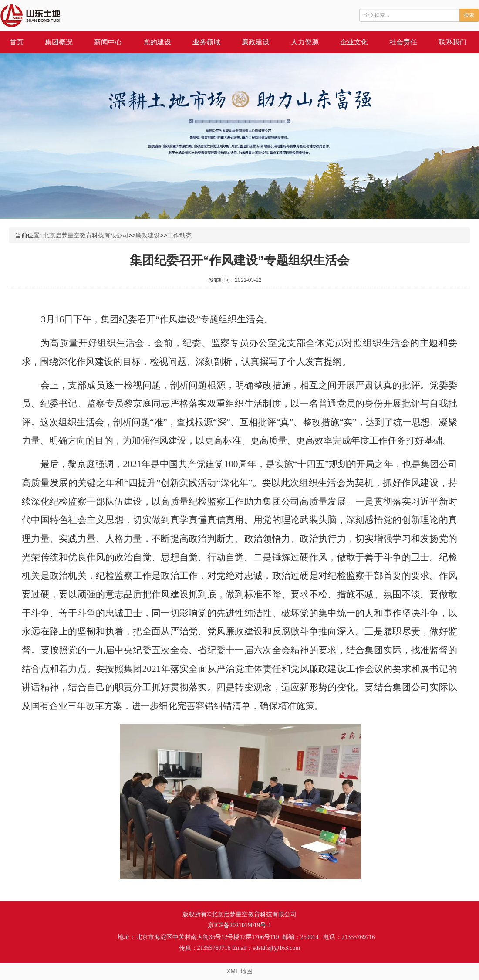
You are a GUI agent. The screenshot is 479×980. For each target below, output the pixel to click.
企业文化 (354, 42)
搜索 (469, 15)
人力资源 (305, 42)
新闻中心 (108, 42)
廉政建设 (256, 42)
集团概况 (59, 42)
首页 (17, 42)
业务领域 (206, 42)
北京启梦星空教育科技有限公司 (86, 235)
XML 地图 (239, 971)
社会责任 (403, 42)
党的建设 (157, 42)
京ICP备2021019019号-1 (239, 925)
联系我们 (452, 42)
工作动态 (179, 235)
